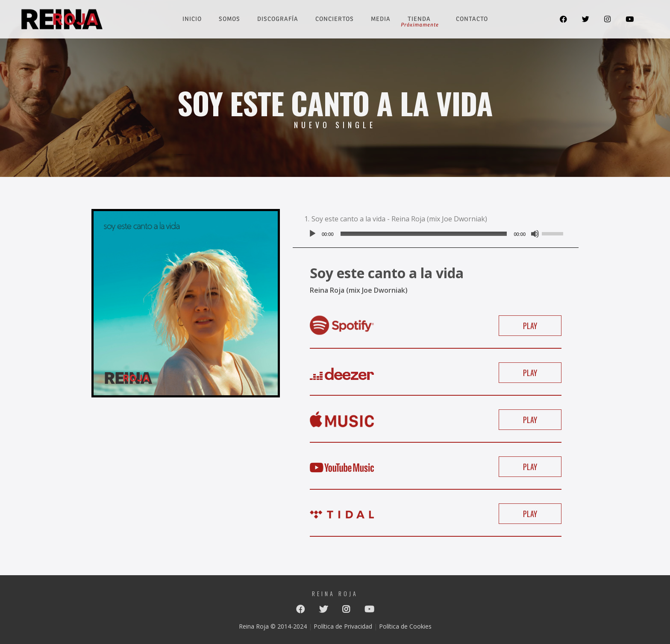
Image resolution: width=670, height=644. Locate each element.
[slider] (424, 234)
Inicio (192, 19)
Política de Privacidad (343, 626)
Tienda (420, 19)
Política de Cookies (405, 626)
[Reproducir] (312, 234)
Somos (229, 19)
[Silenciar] (535, 234)
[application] (436, 234)
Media (381, 19)
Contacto (472, 19)
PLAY (530, 326)
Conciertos (335, 19)
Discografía (278, 19)
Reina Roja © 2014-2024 (273, 626)
